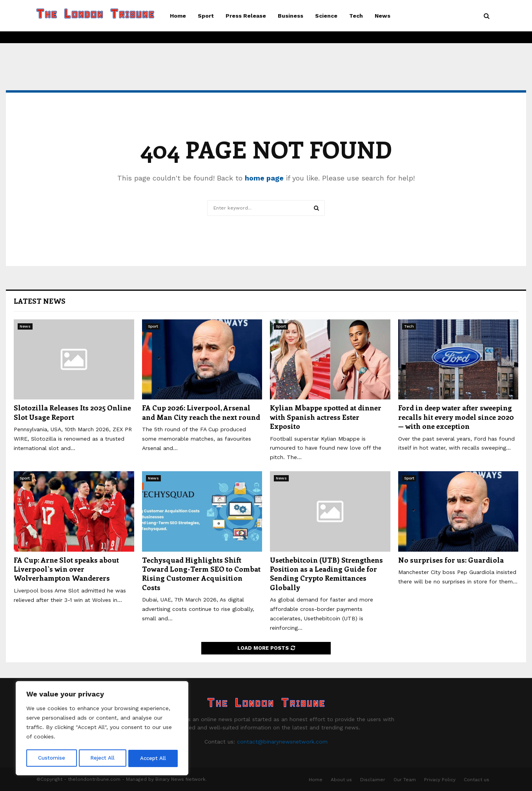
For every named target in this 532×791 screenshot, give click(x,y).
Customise (51, 758)
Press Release (246, 16)
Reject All (103, 758)
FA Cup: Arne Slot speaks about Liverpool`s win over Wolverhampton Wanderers (66, 569)
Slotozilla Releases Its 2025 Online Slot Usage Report (72, 412)
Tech (356, 16)
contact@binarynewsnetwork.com (282, 742)
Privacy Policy (440, 780)
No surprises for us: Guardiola (451, 560)
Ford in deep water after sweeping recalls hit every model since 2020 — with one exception (456, 417)
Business (291, 16)
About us (341, 780)
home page (264, 178)
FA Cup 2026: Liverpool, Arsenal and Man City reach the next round (201, 412)
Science (326, 16)
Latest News (40, 301)
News (383, 16)
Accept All (153, 758)
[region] (102, 729)
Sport (206, 16)
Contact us (476, 780)
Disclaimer (373, 780)
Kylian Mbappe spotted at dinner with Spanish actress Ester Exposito (326, 417)
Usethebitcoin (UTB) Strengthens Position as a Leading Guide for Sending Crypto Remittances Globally (326, 574)
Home (178, 16)
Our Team (405, 780)
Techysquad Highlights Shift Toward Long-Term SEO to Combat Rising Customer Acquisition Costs (201, 574)
